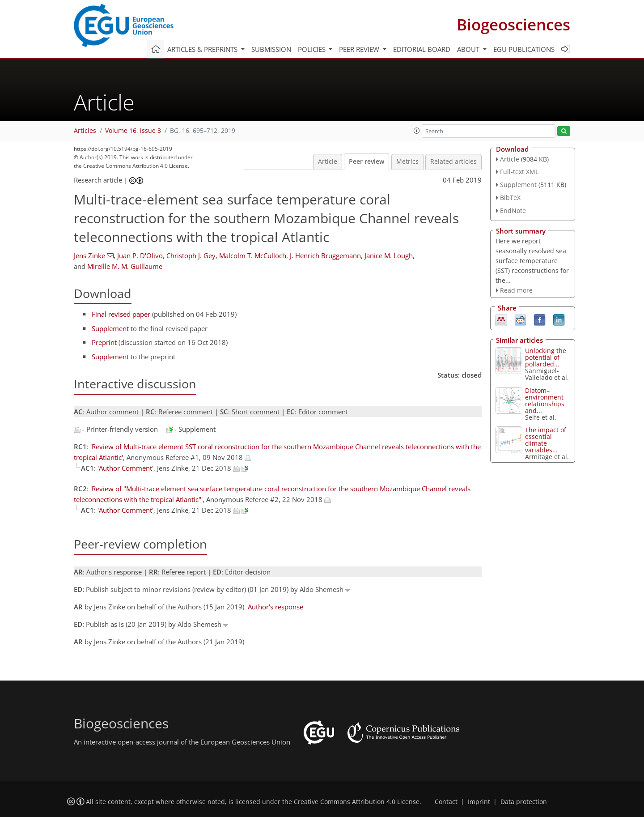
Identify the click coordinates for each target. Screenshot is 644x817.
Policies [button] (313, 49)
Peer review (366, 162)
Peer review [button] (360, 49)
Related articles (453, 162)
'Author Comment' (125, 468)
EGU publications (524, 49)
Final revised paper (121, 314)
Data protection (524, 802)
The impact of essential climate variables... (546, 440)
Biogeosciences (513, 24)
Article (328, 162)
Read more (516, 290)
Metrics (407, 162)
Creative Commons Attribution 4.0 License (357, 802)
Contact (446, 802)
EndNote (513, 211)
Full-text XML (519, 172)
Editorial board (422, 49)
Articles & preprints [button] (203, 49)
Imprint (479, 802)
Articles (85, 131)
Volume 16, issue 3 (133, 131)
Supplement (110, 328)
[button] (417, 131)
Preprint (104, 342)
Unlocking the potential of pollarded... (546, 357)
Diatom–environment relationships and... (545, 400)
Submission (271, 49)
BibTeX (510, 198)
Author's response (275, 607)
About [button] (469, 49)
